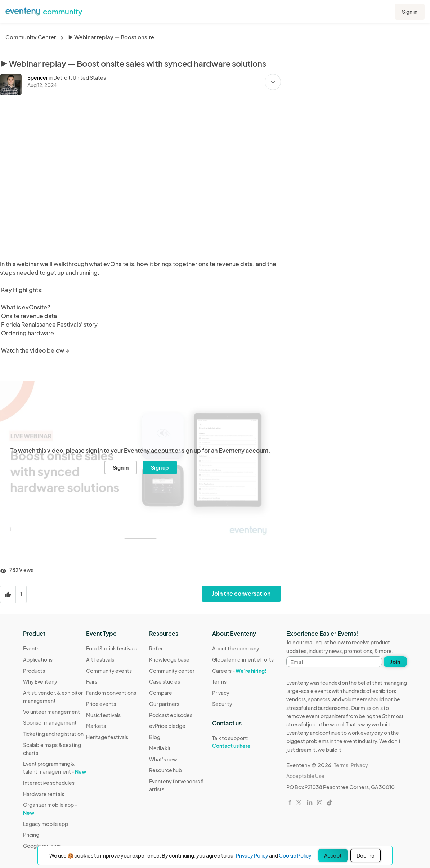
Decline (366, 855)
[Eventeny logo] (23, 11)
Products (34, 671)
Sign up (160, 467)
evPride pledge (167, 726)
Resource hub (165, 770)
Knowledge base (169, 659)
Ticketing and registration (53, 734)
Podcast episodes (171, 715)
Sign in (410, 12)
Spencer (38, 77)
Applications (38, 659)
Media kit (160, 748)
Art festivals (100, 659)
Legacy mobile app (46, 824)
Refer (156, 648)
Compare (161, 693)
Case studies (165, 681)
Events (31, 648)
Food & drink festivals (111, 648)
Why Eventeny (40, 681)
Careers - (239, 671)
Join (395, 662)
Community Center (31, 37)
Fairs (92, 681)
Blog (155, 737)
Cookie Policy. (296, 855)
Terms (219, 681)
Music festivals (103, 715)
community (62, 11)
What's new (163, 759)
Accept (333, 855)
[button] (273, 82)
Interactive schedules (49, 783)
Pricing (31, 835)
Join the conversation (241, 593)
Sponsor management (50, 722)
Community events (109, 671)
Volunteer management (51, 712)
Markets (96, 726)
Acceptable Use (305, 776)
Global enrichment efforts (243, 659)
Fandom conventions (111, 693)
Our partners (164, 704)
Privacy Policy (252, 855)
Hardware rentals (44, 794)
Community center (172, 671)
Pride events (101, 704)
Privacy (221, 693)
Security (222, 704)
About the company (236, 648)
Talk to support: (243, 742)
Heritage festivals (107, 737)
